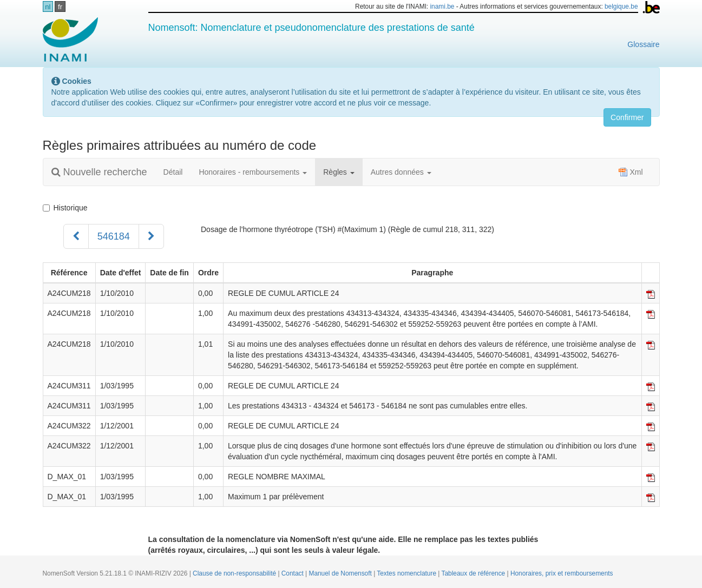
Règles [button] (339, 172)
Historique (65, 208)
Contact (293, 573)
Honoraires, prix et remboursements (562, 573)
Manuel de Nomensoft (341, 573)
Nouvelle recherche (99, 172)
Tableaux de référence (474, 573)
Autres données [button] (401, 172)
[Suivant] (151, 236)
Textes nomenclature (407, 573)
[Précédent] (76, 236)
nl (48, 7)
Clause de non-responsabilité (235, 573)
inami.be (442, 6)
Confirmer (627, 117)
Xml (631, 172)
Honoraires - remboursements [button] (253, 172)
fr (60, 7)
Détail (173, 172)
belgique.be (621, 6)
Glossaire (643, 44)
